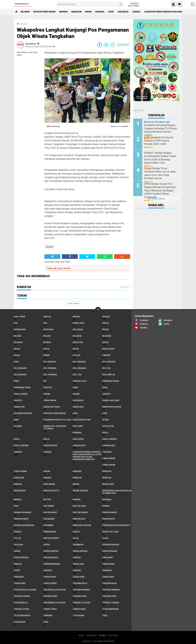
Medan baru (20, 491)
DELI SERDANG (50, 368)
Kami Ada (113, 635)
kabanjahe (19, 407)
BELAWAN (25, 12)
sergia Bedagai (21, 557)
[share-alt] (52, 257)
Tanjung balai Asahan (55, 590)
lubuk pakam (109, 458)
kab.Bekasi (123, 12)
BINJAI (76, 349)
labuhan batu (50, 445)
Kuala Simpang (21, 445)
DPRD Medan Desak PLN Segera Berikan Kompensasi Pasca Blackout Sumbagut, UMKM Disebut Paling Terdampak (159, 190)
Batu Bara (78, 329)
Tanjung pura (80, 596)
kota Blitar (108, 426)
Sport (111, 12)
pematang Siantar (82, 525)
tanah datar (50, 577)
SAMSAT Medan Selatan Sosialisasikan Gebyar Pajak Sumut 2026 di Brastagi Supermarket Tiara (159, 158)
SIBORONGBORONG (52, 564)
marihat (18, 484)
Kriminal (77, 433)
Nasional (100, 12)
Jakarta (18, 400)
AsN (16, 323)
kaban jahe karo (111, 400)
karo (75, 413)
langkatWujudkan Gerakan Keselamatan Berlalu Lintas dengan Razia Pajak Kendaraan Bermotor (87, 456)
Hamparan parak (111, 381)
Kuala (17, 439)
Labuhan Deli (109, 445)
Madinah (63, 12)
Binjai (17, 349)
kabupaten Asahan (112, 407)
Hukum (76, 394)
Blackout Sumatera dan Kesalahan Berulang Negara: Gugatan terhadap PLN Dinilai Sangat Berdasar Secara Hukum (160, 128)
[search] (90, 4)
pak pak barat (50, 512)
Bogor (46, 355)
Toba (105, 615)
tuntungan (20, 622)
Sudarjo (48, 570)
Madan (47, 471)
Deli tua (106, 368)
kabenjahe (78, 407)
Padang (106, 506)
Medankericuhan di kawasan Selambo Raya (117, 492)
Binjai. (17, 355)
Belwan (47, 342)
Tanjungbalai (21, 603)
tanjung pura (50, 596)
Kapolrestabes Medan (44, 12)
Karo (105, 413)
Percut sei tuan (110, 532)
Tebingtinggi (79, 609)
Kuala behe (78, 439)
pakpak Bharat (21, 519)
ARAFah (76, 317)
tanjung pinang (22, 596)
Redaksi (103, 635)
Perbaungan (50, 532)
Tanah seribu (50, 583)
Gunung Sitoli (80, 381)
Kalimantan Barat (23, 413)
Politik (17, 538)
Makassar (76, 12)
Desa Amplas (109, 375)
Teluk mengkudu (22, 615)
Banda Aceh (79, 323)
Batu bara (48, 329)
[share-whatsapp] (113, 45)
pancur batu (79, 519)
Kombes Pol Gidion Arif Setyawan (55, 427)
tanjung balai (80, 583)
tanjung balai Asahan (25, 590)
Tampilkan (124, 287)
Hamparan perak (22, 387)
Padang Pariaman (23, 512)
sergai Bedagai (80, 551)
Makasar (107, 471)
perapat (18, 532)
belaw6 (17, 336)
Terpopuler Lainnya (156, 199)
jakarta (106, 394)
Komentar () (123, 45)
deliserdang (20, 375)
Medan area (108, 484)
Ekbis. (17, 381)
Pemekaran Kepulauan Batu (116, 525)
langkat (136, 12)
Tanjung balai (109, 583)
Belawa (47, 336)
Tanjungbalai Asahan (54, 603)
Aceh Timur (19, 317)
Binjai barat (109, 349)
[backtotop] (98, 310)
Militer (47, 499)
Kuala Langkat (110, 439)
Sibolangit (108, 557)
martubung (49, 484)
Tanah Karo (20, 583)
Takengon (19, 577)
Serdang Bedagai (111, 545)
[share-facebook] (100, 45)
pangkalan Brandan (24, 525)
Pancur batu (109, 519)
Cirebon (106, 355)
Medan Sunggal (81, 491)
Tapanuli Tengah (111, 603)
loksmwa (107, 452)
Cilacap (77, 355)
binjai (105, 342)
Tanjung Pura (109, 596)
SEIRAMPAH (78, 545)
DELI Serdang (20, 368)
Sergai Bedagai (110, 551)
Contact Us (92, 635)
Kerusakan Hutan (82, 420)
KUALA (46, 439)
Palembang (49, 519)
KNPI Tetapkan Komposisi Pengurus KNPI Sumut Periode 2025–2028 (160, 140)
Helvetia (48, 387)
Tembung (48, 615)
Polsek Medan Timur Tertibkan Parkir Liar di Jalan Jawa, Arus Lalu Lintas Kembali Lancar (159, 173)
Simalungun (108, 564)
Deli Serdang (109, 362)
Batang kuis (20, 329)
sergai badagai (51, 551)
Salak (105, 538)
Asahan (106, 317)
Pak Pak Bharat (80, 512)
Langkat (48, 452)
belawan (77, 336)
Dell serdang (50, 375)
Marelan (107, 478)
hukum (47, 394)
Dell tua (77, 375)
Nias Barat (49, 506)
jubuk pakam (50, 400)
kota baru (78, 426)
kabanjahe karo (52, 407)
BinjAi (46, 349)
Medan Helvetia (51, 491)
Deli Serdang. (80, 368)
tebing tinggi (50, 609)
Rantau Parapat (51, 538)
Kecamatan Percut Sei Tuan (57, 420)
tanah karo (79, 577)
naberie (77, 499)
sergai (17, 551)
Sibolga (18, 564)
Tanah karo (108, 577)
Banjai (106, 323)
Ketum (106, 420)
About (81, 635)
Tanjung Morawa (111, 590)
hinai (75, 387)
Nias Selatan (79, 506)
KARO (16, 420)
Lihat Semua (73, 304)
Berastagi (78, 342)
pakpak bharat (110, 512)
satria (47, 545)
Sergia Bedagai (51, 557)
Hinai (105, 387)
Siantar (77, 557)
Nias (16, 506)
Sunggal (77, 570)
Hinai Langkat (21, 394)
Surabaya (107, 570)
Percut (76, 532)
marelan (77, 478)
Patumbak (48, 525)
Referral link (139, 110)
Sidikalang (78, 564)
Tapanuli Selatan (81, 603)
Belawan (107, 336)
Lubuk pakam (20, 471)
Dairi (16, 362)
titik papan (78, 615)
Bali (45, 323)
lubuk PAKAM (109, 465)
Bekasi (106, 329)
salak (76, 538)
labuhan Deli (79, 445)
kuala (105, 433)
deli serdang (79, 362)
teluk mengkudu (111, 609)
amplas (47, 317)
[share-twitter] (106, 45)
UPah (46, 622)
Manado (47, 478)
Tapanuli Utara (21, 609)
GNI (45, 381)
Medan (88, 12)
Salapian (18, 545)
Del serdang (50, 362)
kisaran (18, 426)
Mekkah (18, 499)
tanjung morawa (81, 590)
